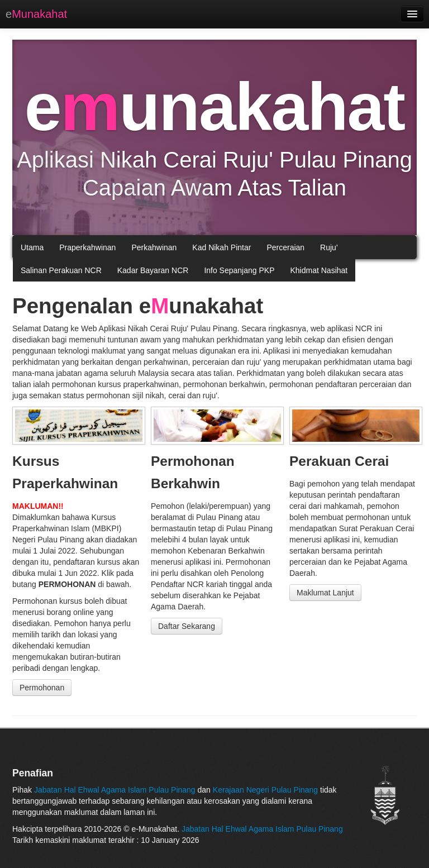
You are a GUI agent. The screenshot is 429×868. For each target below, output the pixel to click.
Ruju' (329, 247)
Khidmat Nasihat (319, 270)
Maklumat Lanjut (325, 593)
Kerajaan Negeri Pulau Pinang (265, 790)
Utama (32, 247)
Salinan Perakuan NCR (61, 270)
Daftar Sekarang (187, 626)
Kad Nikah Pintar (221, 247)
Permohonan (42, 688)
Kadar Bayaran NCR (153, 270)
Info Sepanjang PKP (239, 270)
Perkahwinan (154, 247)
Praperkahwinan (87, 247)
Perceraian (285, 247)
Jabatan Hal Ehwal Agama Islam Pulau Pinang (116, 790)
